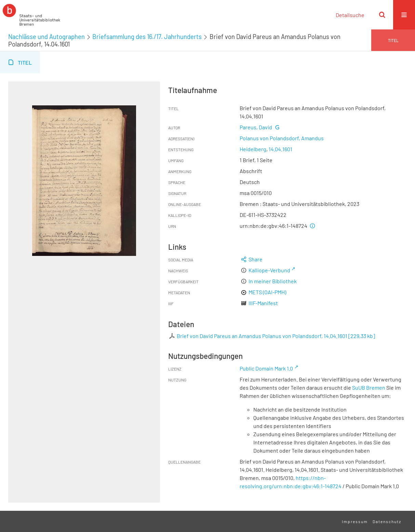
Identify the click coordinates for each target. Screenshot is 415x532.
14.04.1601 (280, 149)
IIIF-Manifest (263, 303)
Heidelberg (253, 149)
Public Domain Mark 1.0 (266, 368)
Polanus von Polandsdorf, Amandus (282, 138)
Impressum (355, 521)
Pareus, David (256, 127)
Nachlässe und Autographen (46, 37)
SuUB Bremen (369, 387)
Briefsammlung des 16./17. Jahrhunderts (147, 37)
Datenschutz (387, 521)
